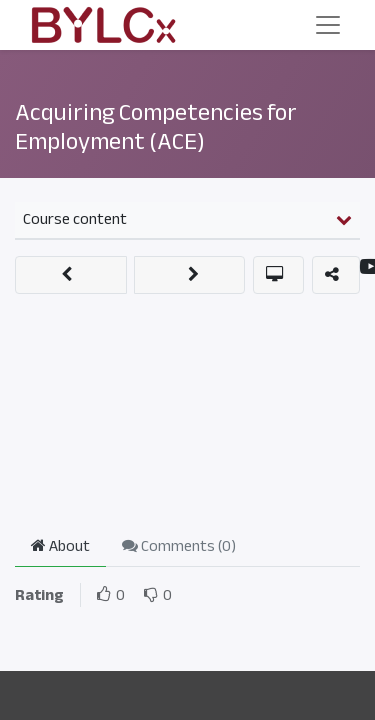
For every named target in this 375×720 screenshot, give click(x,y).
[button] (71, 275)
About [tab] (60, 546)
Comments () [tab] (179, 546)
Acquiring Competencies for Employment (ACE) (156, 126)
